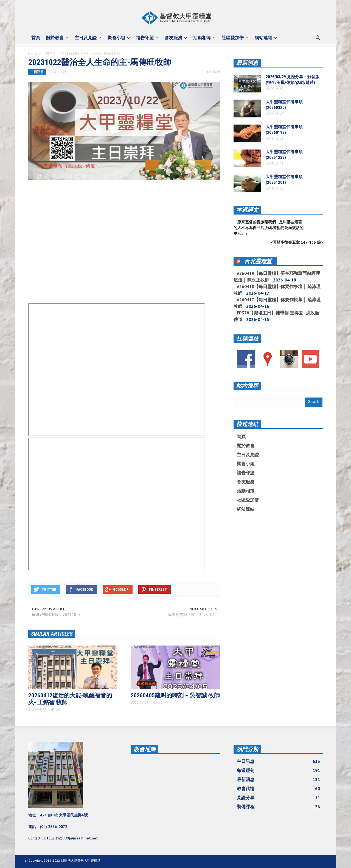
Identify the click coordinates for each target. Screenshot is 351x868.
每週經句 (279, 770)
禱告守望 (146, 40)
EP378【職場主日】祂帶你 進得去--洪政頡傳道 (276, 316)
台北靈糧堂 (258, 261)
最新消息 (247, 63)
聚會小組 (117, 40)
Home (33, 54)
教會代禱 (279, 788)
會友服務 (174, 40)
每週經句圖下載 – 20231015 (56, 615)
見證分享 (279, 797)
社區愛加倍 (234, 40)
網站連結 (264, 40)
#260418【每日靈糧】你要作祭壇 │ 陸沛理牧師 (277, 290)
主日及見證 (86, 40)
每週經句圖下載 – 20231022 (192, 615)
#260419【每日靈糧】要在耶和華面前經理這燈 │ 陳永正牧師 (277, 277)
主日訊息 (49, 54)
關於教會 (56, 40)
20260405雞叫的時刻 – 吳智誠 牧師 (175, 695)
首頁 (36, 38)
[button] (318, 37)
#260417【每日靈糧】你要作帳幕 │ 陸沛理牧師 (277, 303)
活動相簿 (203, 40)
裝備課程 (279, 807)
